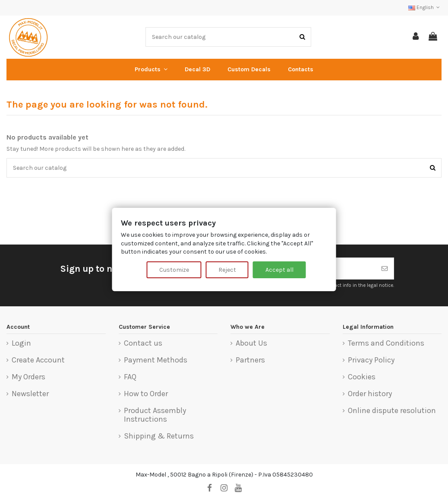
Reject (227, 270)
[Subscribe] (385, 269)
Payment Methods (156, 360)
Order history (370, 394)
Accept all (279, 270)
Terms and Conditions (386, 343)
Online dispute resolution (392, 411)
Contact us (143, 343)
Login (21, 343)
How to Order (146, 394)
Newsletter (30, 394)
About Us (251, 343)
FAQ (130, 377)
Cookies (362, 377)
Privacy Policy (371, 360)
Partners (250, 360)
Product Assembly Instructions (155, 415)
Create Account (38, 360)
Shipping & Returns (159, 436)
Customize (174, 270)
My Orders (28, 377)
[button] (151, 70)
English (425, 7)
